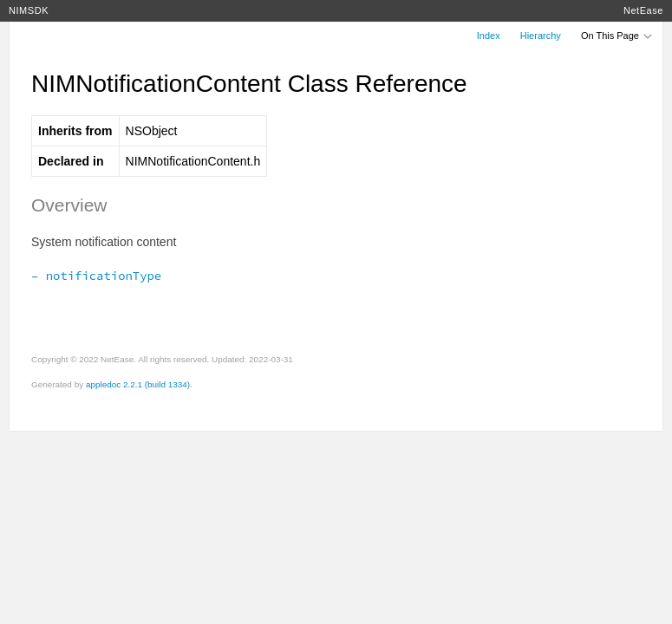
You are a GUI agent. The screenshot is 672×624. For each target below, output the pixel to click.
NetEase (643, 10)
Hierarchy (541, 36)
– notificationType (96, 276)
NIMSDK (29, 10)
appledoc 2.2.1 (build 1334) (138, 384)
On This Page (617, 36)
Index (489, 36)
